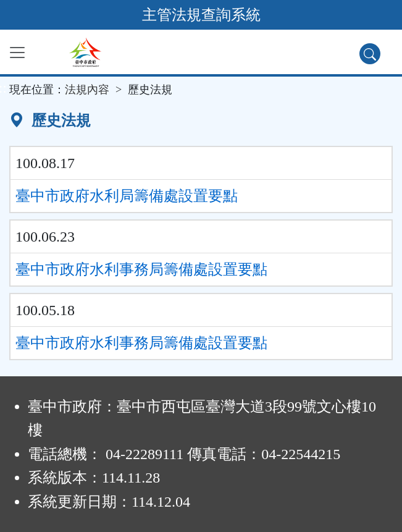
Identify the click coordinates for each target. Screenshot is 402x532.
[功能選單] (17, 53)
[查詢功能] (370, 54)
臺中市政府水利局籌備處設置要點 (127, 196)
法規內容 (87, 90)
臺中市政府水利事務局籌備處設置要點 (141, 269)
